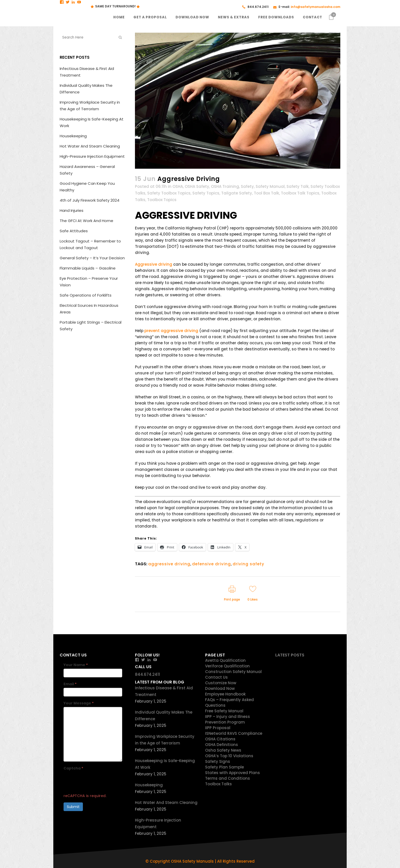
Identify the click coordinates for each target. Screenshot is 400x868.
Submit (73, 807)
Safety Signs (218, 761)
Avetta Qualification (225, 660)
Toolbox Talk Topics (300, 193)
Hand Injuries (72, 210)
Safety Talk (298, 186)
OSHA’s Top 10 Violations (229, 756)
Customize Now (221, 683)
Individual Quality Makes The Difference (164, 716)
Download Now (220, 688)
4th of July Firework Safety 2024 (90, 200)
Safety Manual (270, 186)
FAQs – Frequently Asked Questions (229, 702)
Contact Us (216, 677)
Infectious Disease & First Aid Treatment (164, 691)
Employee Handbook (225, 694)
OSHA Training (225, 186)
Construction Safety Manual (233, 672)
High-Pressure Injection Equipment (92, 156)
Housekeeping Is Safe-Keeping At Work (165, 764)
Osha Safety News (223, 750)
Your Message (79, 703)
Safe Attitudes (74, 231)
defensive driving (211, 564)
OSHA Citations (220, 739)
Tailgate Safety (237, 193)
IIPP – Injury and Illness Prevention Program (228, 719)
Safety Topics (206, 193)
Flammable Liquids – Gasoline (88, 268)
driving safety (248, 564)
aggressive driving (169, 564)
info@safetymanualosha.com (316, 7)
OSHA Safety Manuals (192, 861)
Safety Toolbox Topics (169, 193)
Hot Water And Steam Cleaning (90, 146)
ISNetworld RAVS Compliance (234, 733)
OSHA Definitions (222, 745)
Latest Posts (290, 655)
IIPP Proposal (218, 728)
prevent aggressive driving (171, 331)
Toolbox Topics (162, 200)
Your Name (76, 665)
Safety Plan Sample (224, 767)
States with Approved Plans (233, 773)
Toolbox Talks (218, 784)
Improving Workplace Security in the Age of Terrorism (165, 740)
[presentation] (102, 782)
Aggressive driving (154, 264)
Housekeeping (73, 136)
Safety (247, 186)
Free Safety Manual (224, 711)
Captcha (73, 768)
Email (70, 684)
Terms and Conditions (228, 778)
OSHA (178, 186)
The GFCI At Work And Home (86, 221)
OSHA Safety (197, 186)
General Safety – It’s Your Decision (92, 258)
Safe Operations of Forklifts (86, 295)
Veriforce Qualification (227, 666)
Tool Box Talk (266, 193)
